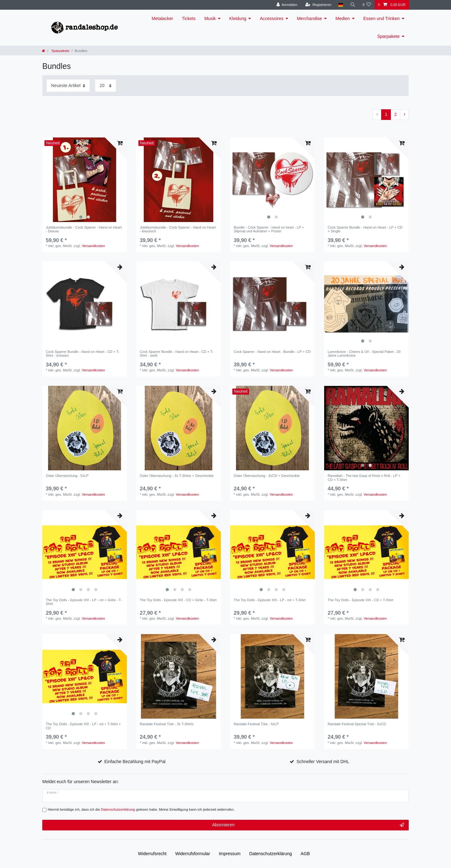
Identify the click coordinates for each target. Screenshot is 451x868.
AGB (305, 854)
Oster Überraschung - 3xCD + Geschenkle (267, 476)
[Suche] (353, 5)
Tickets (189, 18)
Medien (343, 18)
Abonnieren (308, 825)
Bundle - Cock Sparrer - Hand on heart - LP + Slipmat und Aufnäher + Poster (269, 229)
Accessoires (271, 18)
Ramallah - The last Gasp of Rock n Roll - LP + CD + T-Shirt (364, 478)
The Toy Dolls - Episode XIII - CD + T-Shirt (360, 600)
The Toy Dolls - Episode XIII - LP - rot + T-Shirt (270, 600)
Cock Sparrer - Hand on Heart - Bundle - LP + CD (272, 352)
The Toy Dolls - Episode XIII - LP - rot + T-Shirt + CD (83, 726)
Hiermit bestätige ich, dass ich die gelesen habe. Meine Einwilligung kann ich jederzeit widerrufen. (141, 809)
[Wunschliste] (367, 5)
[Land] (341, 5)
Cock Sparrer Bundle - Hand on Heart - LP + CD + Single (365, 229)
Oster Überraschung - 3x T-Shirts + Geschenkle (177, 476)
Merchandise (309, 18)
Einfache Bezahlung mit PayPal (135, 762)
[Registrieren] (318, 5)
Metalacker (162, 18)
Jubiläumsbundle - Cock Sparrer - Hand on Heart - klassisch (178, 229)
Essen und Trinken (381, 18)
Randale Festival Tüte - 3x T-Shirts (167, 724)
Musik (210, 18)
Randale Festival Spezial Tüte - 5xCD (357, 724)
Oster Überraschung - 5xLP (67, 476)
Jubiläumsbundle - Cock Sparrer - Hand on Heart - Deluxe (84, 229)
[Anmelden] (287, 5)
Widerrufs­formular (193, 854)
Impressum (230, 854)
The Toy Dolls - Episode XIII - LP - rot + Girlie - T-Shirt (84, 602)
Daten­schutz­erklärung (271, 854)
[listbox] (85, 180)
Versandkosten (93, 246)
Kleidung (238, 18)
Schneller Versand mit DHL (323, 762)
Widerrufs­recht (152, 854)
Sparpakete (388, 36)
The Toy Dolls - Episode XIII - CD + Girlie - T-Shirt (178, 600)
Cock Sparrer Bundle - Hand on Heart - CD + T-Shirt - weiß (176, 354)
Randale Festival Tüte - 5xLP (256, 724)
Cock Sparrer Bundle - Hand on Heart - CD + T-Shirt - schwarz (83, 354)
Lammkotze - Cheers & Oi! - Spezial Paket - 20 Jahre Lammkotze (364, 354)
